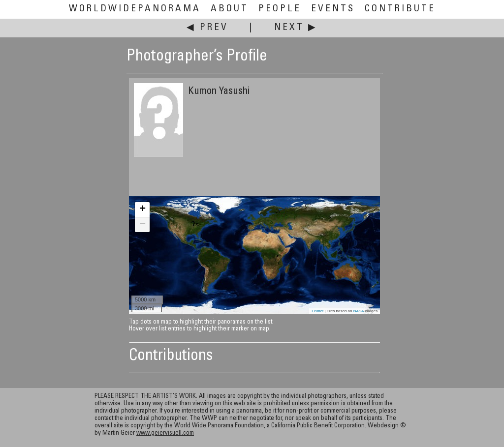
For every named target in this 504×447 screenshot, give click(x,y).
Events (333, 9)
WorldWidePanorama (135, 9)
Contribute (400, 9)
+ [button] (142, 209)
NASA (359, 311)
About (230, 9)
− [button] (142, 225)
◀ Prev (207, 28)
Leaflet (317, 311)
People (280, 9)
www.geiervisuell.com (165, 433)
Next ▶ (296, 28)
